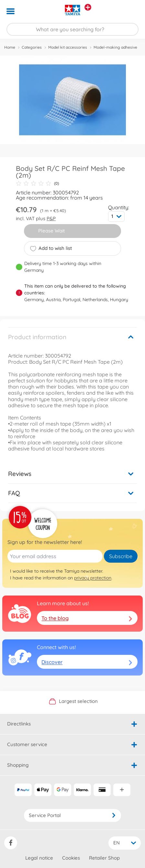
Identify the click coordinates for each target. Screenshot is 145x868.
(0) (37, 183)
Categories (32, 47)
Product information (37, 337)
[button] (131, 11)
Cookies (71, 858)
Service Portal (72, 815)
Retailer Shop (104, 858)
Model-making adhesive (115, 47)
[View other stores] (88, 7)
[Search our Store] (72, 29)
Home (10, 47)
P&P (51, 218)
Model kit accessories (68, 47)
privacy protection (93, 578)
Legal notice (39, 858)
